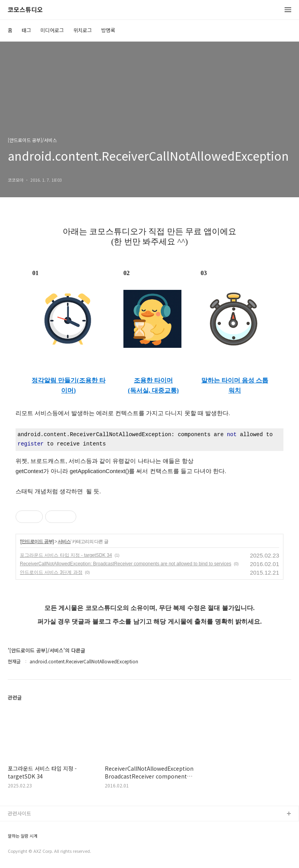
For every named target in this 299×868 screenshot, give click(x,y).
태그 (26, 30)
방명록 (108, 30)
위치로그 (83, 30)
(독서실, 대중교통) (154, 390)
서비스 (64, 542)
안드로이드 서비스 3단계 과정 (51, 572)
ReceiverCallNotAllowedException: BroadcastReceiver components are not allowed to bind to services (126, 564)
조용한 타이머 (153, 380)
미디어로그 (52, 30)
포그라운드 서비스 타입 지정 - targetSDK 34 (66, 555)
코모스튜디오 (25, 10)
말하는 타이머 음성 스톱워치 (235, 385)
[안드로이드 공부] (37, 542)
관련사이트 (19, 813)
